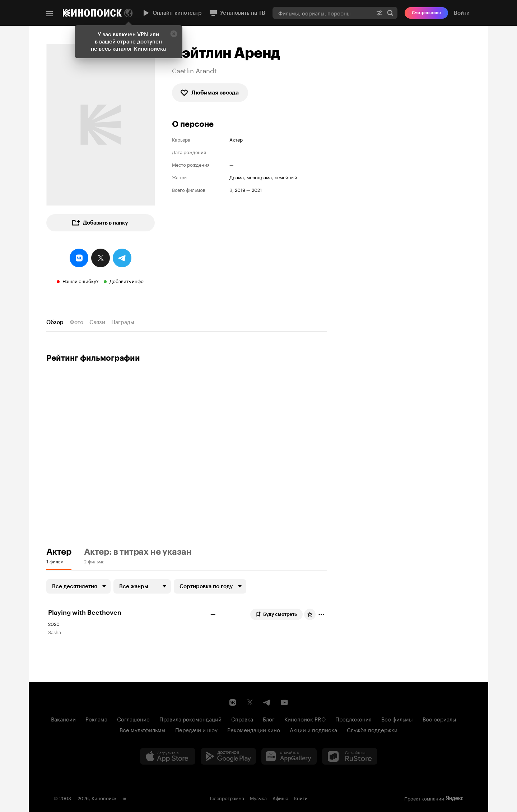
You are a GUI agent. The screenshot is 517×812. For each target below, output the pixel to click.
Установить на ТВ (237, 13)
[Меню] (50, 14)
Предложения (353, 719)
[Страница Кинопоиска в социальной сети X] (250, 702)
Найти (390, 13)
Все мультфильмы (143, 729)
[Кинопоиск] (92, 13)
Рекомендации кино (254, 729)
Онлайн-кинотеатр (172, 13)
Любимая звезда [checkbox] (209, 93)
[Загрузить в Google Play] (228, 756)
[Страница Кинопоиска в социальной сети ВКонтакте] (233, 702)
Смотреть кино (426, 13)
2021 (257, 190)
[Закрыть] (174, 34)
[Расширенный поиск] (379, 13)
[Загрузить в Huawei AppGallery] (289, 756)
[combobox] (322, 13)
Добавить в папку (100, 223)
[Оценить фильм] (310, 614)
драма (237, 177)
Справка (242, 719)
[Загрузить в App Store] (168, 756)
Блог (269, 719)
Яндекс (455, 798)
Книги (301, 798)
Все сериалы (439, 719)
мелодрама (259, 177)
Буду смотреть (276, 614)
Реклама (96, 719)
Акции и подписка (313, 729)
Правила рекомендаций (190, 719)
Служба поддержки (372, 729)
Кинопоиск (104, 798)
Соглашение (133, 719)
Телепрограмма (227, 798)
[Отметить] (321, 614)
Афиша (280, 798)
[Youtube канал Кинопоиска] (284, 702)
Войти (462, 13)
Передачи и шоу (196, 729)
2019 (240, 190)
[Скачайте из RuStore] (350, 756)
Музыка (258, 798)
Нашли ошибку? (81, 281)
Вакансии (63, 719)
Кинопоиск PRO (305, 719)
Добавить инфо (127, 281)
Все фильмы (397, 719)
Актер (236, 139)
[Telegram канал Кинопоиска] (267, 702)
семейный (286, 177)
